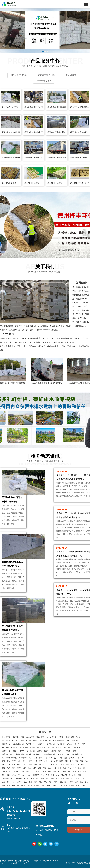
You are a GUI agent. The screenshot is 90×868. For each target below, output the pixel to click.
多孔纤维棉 (20, 754)
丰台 (24, 765)
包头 (42, 775)
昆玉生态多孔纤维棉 (10, 107)
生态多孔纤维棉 (8, 754)
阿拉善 (26, 778)
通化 (86, 782)
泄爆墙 (54, 751)
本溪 (57, 778)
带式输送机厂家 (45, 740)
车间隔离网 (24, 747)
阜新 (78, 778)
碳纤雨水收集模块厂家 (75, 754)
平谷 (78, 765)
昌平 (63, 765)
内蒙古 (30, 761)
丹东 (62, 778)
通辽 (58, 775)
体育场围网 (76, 747)
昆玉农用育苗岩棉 (32, 183)
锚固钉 (15, 751)
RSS (2, 863)
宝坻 (64, 768)
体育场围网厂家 (18, 737)
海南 (61, 758)
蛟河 (51, 782)
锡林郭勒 (19, 778)
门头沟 (42, 765)
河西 (19, 768)
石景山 (30, 765)
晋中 (9, 775)
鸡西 (44, 785)
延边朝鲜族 (21, 785)
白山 (4, 785)
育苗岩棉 (61, 754)
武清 (59, 768)
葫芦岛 (20, 782)
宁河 (75, 768)
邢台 (27, 772)
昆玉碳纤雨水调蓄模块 (11, 158)
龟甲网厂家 (61, 744)
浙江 (4, 765)
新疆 (76, 761)
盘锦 (4, 782)
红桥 (34, 768)
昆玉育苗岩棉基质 (9, 183)
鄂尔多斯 (64, 775)
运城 (14, 775)
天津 (71, 761)
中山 (42, 778)
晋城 (84, 772)
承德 (44, 772)
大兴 (68, 765)
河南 (78, 758)
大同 (69, 772)
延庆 (4, 768)
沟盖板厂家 (6, 751)
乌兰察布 (5, 778)
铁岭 (9, 782)
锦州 (67, 778)
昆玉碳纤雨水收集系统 (57, 158)
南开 (24, 768)
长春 (26, 782)
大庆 (61, 785)
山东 (46, 761)
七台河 (78, 785)
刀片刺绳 (14, 747)
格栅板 (47, 751)
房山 (47, 765)
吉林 (19, 761)
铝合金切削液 (52, 737)
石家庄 (5, 772)
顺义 (58, 765)
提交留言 (79, 830)
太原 (64, 772)
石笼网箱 (5, 747)
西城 (14, 765)
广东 (46, 758)
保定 (32, 772)
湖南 (4, 761)
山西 (56, 761)
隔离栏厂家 (30, 744)
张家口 (38, 772)
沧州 (49, 772)
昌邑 (31, 782)
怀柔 (73, 765)
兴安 (12, 778)
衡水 (59, 772)
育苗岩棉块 (23, 758)
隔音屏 (32, 747)
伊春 (66, 785)
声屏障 (84, 744)
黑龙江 (72, 758)
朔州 (4, 775)
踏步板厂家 (51, 744)
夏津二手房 (20, 740)
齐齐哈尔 (37, 785)
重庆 (30, 758)
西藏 (81, 761)
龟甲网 (77, 744)
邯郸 (22, 772)
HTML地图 (23, 863)
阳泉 (74, 772)
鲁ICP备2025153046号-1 (49, 861)
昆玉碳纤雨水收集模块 (57, 132)
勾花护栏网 (41, 747)
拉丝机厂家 (6, 737)
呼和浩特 (36, 775)
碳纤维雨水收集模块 (33, 754)
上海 (51, 761)
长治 (79, 772)
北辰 (54, 768)
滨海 (70, 768)
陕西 (61, 761)
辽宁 (24, 761)
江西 (14, 761)
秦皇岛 (16, 772)
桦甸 (56, 782)
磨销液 (61, 737)
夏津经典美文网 (8, 740)
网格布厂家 (6, 744)
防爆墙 (68, 751)
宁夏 (36, 761)
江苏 (9, 761)
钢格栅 (40, 751)
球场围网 (51, 747)
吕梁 (29, 775)
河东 (14, 768)
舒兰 (61, 782)
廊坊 (54, 772)
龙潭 (36, 782)
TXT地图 (14, 863)
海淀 (36, 765)
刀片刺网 (66, 747)
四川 (66, 761)
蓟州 (85, 768)
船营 (41, 782)
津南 (49, 768)
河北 (66, 758)
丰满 (46, 782)
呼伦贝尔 (73, 775)
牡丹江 (85, 785)
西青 (44, 768)
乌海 (47, 775)
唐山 (10, 772)
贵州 (56, 758)
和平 (9, 768)
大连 (37, 778)
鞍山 (47, 778)
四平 (71, 782)
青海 (41, 761)
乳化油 (79, 737)
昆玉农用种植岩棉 (55, 183)
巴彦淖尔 (81, 775)
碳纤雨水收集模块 (49, 754)
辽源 (76, 782)
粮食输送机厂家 (18, 744)
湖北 (83, 758)
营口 (73, 778)
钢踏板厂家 (40, 744)
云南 (86, 761)
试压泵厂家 (30, 737)
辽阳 (83, 778)
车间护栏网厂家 (72, 740)
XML (7, 863)
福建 (36, 758)
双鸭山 (55, 785)
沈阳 (32, 778)
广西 (51, 758)
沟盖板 (70, 744)
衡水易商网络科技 (84, 863)
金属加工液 (70, 737)
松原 (9, 785)
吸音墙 (59, 747)
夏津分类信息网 (32, 740)
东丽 (39, 768)
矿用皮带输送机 (59, 740)
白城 (14, 785)
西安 (81, 782)
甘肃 (41, 758)
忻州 (19, 775)
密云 (83, 765)
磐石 (66, 782)
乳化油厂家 (40, 737)
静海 (80, 768)
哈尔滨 (30, 785)
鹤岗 (49, 785)
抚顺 (52, 778)
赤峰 (53, 775)
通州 (53, 765)
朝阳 (19, 765)
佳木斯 (71, 785)
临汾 (24, 775)
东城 (9, 765)
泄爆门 (61, 751)
